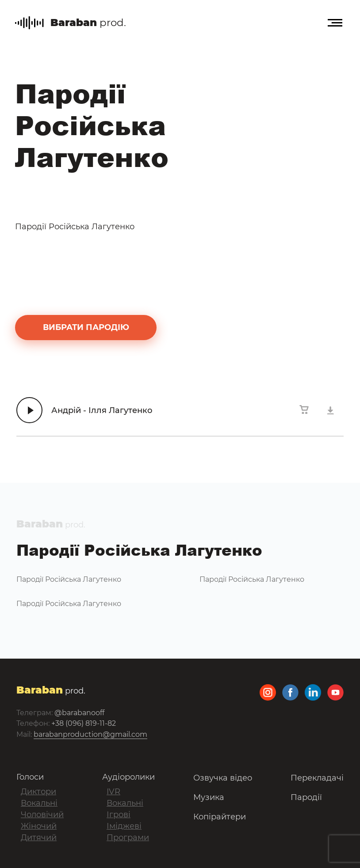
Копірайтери (220, 817)
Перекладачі (317, 778)
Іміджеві (124, 826)
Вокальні (39, 803)
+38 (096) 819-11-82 (84, 723)
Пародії (306, 797)
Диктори (38, 792)
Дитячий (39, 838)
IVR (113, 792)
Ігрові (119, 815)
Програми (128, 838)
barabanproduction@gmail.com (90, 734)
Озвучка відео (223, 778)
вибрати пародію (86, 327)
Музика (209, 797)
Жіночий (39, 826)
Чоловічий (42, 815)
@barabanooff (79, 713)
